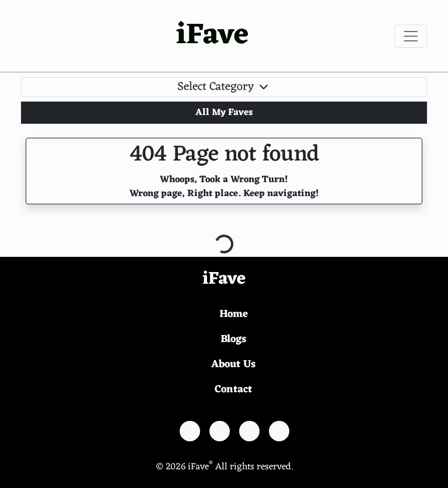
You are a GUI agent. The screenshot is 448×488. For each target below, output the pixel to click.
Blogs (233, 339)
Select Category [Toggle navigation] (224, 87)
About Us (233, 364)
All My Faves (224, 113)
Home (234, 314)
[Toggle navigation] (411, 36)
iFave (212, 36)
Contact (233, 389)
